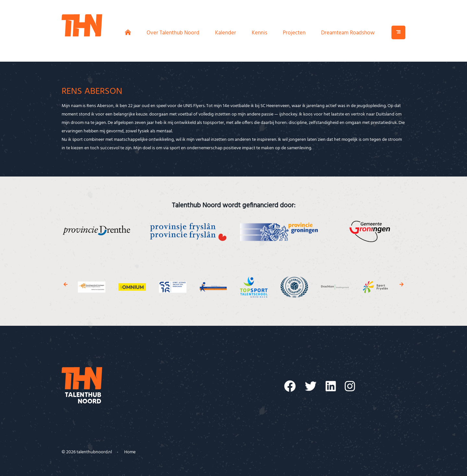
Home (130, 452)
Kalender (226, 33)
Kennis (259, 33)
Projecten (294, 33)
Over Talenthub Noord (173, 33)
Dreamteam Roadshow (348, 33)
